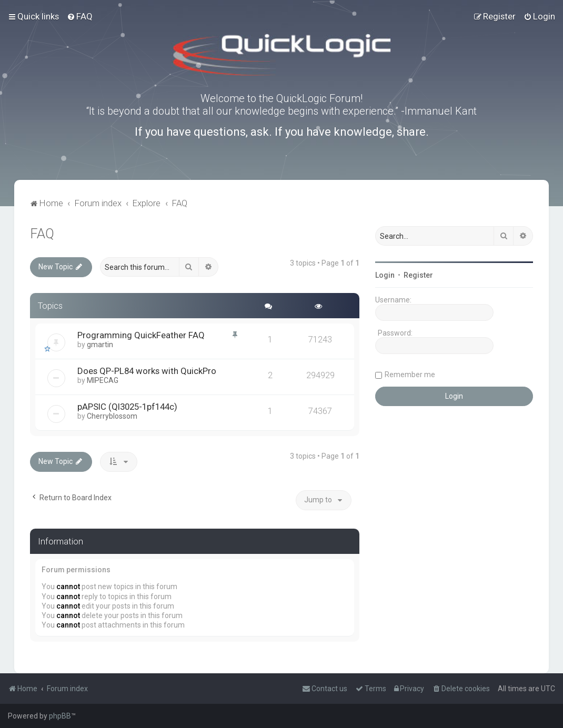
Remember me (410, 375)
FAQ (42, 234)
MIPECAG (103, 380)
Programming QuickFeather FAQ (141, 335)
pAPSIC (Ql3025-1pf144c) (127, 407)
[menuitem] (80, 16)
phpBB (60, 716)
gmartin (100, 345)
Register (418, 275)
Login (385, 275)
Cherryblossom (112, 416)
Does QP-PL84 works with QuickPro (147, 371)
